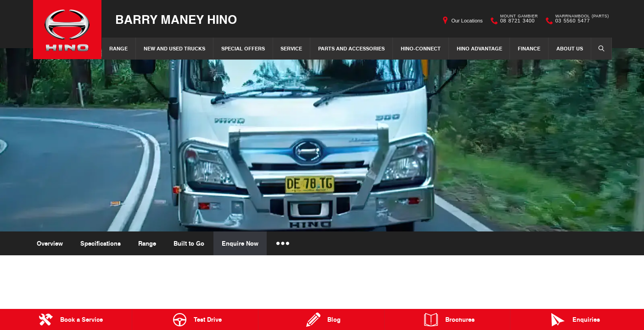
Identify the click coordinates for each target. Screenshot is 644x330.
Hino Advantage (479, 48)
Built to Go (189, 243)
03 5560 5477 (580, 21)
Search (599, 48)
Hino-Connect (421, 48)
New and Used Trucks (174, 48)
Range (118, 48)
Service (291, 48)
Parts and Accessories (351, 48)
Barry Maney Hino (176, 19)
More (282, 243)
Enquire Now (240, 243)
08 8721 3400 (517, 21)
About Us (570, 48)
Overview (50, 243)
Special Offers (243, 48)
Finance (529, 48)
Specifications (101, 243)
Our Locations (467, 21)
